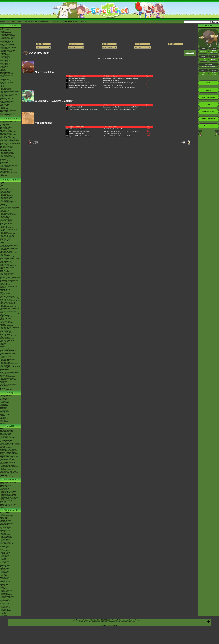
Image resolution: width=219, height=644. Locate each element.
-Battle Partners (5, 593)
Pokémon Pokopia (5, 191)
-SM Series (3, 557)
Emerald (3, 324)
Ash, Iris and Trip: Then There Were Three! (83, 85)
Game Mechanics (5, 79)
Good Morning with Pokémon (9, 165)
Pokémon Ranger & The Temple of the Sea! (10, 446)
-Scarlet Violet (4, 554)
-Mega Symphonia (5, 586)
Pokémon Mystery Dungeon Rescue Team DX (8, 215)
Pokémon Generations (7, 152)
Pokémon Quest (5, 239)
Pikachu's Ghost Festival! (8, 493)
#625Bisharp (36, 143)
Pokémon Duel (4, 264)
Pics (148, 78)
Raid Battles (4, 522)
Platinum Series (5, 414)
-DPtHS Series (4, 561)
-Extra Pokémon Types (7, 516)
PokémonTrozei (5, 337)
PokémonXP (4, 93)
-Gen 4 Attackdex (5, 59)
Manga (10, 393)
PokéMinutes (4, 162)
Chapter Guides (5, 401)
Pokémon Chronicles (6, 145)
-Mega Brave (4, 584)
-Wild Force (4, 605)
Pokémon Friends (5, 193)
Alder (98, 59)
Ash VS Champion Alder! (111, 80)
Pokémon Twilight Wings (7, 154)
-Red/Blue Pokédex (6, 33)
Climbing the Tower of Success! (79, 83)
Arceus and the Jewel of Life (8, 451)
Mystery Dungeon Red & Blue (9, 336)
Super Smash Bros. (6, 368)
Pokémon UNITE (5, 199)
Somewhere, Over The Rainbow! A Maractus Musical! (121, 107)
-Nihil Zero (3, 580)
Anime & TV (10, 119)
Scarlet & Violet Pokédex (70, 22)
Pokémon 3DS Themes (7, 378)
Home (13, 22)
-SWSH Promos (5, 571)
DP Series (3, 413)
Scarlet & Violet (5, 187)
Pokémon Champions (6, 190)
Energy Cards (4, 519)
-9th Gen (3, 84)
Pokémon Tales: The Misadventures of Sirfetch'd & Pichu (9, 173)
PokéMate (3, 343)
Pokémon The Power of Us (8, 471)
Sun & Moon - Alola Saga (8, 138)
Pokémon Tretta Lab (6, 275)
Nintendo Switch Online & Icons (9, 384)
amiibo (2, 383)
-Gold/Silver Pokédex (6, 34)
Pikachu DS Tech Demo (7, 339)
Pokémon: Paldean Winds (8, 158)
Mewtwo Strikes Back (6, 432)
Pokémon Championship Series (9, 91)
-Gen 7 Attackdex (5, 63)
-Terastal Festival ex (6, 595)
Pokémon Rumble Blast (7, 282)
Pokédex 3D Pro (5, 285)
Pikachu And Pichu (6, 485)
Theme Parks (4, 106)
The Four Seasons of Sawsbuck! (79, 131)
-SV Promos (4, 570)
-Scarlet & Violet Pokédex (8, 50)
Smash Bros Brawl (6, 318)
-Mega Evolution (5, 530)
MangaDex (3, 397)
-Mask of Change (5, 602)
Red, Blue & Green (6, 356)
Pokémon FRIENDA (6, 390)
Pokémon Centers (5, 90)
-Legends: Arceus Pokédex (8, 47)
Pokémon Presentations (7, 101)
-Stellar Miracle (5, 599)
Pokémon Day (4, 100)
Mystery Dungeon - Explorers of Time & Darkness (9, 315)
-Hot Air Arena (4, 592)
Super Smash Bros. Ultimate (8, 241)
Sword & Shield (5, 206)
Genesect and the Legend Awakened (8, 460)
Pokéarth (83, 22)
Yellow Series (4, 406)
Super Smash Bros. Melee (8, 353)
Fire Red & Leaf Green (7, 323)
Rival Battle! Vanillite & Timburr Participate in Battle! (121, 78)
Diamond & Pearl (5, 294)
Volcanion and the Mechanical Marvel (9, 467)
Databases (10, 25)
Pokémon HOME (5, 210)
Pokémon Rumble (5, 299)
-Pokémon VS (4, 609)
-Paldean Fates (5, 546)
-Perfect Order (4, 526)
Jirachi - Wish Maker (6, 440)
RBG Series (4, 404)
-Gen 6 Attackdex (5, 62)
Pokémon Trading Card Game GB (10, 367)
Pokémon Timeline (6, 88)
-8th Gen (3, 85)
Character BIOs (5, 398)
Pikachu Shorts (10, 480)
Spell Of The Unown (6, 435)
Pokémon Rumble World (7, 257)
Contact (27, 22)
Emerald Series (5, 412)
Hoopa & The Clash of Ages (8, 465)
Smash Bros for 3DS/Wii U (8, 266)
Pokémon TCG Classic (7, 523)
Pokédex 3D (4, 283)
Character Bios (5, 124)
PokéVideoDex (4, 164)
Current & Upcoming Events (8, 110)
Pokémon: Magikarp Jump (8, 234)
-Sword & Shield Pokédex (8, 44)
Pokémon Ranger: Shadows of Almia (9, 312)
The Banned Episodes (7, 148)
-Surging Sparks (5, 539)
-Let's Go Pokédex (6, 43)
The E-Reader (4, 342)
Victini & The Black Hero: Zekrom (115, 129)
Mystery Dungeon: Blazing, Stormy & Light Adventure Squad (10, 302)
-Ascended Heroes (6, 527)
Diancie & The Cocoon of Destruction (7, 463)
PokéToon (3, 159)
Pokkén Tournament (6, 263)
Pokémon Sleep (5, 200)
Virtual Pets (4, 381)
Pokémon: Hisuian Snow (7, 157)
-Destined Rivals (5, 535)
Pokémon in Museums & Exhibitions (7, 96)
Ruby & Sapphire (5, 321)
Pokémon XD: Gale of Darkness (9, 327)
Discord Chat (4, 109)
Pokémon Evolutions (6, 155)
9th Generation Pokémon (7, 113)
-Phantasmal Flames (6, 529)
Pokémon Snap (5, 361)
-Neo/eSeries (4, 564)
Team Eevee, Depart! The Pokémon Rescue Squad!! (120, 109)
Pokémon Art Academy (7, 251)
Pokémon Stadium (6, 365)
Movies (10, 426)
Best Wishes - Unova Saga (8, 135)
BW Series (3, 417)
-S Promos (3, 614)
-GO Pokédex (4, 49)
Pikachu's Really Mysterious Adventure (8, 501)
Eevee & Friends (5, 503)
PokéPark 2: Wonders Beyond (9, 280)
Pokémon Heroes (5, 439)
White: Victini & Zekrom (77, 129)
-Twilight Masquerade (6, 544)
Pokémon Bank (5, 247)
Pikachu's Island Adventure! (8, 494)
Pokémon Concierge (6, 170)
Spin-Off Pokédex (5, 72)
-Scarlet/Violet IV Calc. (7, 81)
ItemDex (3, 68)
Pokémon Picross (5, 260)
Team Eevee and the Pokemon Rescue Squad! (83, 109)
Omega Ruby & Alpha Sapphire (9, 245)
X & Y (2, 244)
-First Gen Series (5, 565)
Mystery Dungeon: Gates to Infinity (10, 277)
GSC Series (4, 407)
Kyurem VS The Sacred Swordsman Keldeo (117, 136)
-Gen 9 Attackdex (5, 66)
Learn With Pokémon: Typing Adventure (9, 287)
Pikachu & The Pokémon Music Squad (9, 507)
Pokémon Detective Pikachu (8, 477)
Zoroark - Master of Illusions (8, 452)
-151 (1, 549)
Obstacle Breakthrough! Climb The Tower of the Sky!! (121, 83)
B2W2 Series (4, 419)
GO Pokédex (54, 22)
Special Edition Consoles (7, 377)
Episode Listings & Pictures (8, 121)
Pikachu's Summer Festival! (8, 491)
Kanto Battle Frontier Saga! (8, 132)
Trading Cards (10, 510)
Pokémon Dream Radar (7, 273)
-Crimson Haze (5, 603)
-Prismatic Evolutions (6, 538)
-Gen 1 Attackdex (5, 55)
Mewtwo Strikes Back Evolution (9, 473)
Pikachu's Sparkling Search (8, 499)
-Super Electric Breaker (7, 596)
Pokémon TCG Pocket (7, 203)
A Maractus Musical (75, 107)
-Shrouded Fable (5, 542)
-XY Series (3, 558)
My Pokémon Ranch (6, 317)
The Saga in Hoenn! (6, 130)
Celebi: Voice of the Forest (8, 438)
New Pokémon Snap (6, 221)
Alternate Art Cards (6, 520)
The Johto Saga (5, 129)
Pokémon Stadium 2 (6, 349)
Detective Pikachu (5, 238)
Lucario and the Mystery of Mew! (10, 443)
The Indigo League (6, 126)
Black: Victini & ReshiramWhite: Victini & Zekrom (9, 454)
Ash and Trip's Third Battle (77, 78)
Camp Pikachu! (5, 488)
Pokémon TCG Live (6, 223)
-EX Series (3, 563)
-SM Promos (4, 573)
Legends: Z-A (4, 188)
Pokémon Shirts (5, 104)
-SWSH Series (4, 555)
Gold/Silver (3, 346)
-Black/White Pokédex (7, 39)
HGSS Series (4, 416)
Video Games (10, 180)
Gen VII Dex (190, 53)
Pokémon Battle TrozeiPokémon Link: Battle (10, 249)
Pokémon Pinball (5, 362)
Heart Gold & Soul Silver (7, 296)
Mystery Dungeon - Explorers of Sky (9, 309)
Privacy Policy (117, 620)
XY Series (3, 420)
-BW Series (4, 560)
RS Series (3, 409)
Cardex (2, 77)
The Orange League (6, 127)
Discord (34, 22)
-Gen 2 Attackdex (5, 56)
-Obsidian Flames (5, 551)
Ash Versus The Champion (77, 80)
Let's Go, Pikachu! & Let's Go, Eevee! (9, 230)
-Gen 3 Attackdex (5, 58)
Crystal (2, 348)
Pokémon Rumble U (6, 276)
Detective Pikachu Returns (8, 202)
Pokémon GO (4, 194)
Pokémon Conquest (6, 279)
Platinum (3, 295)
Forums (20, 22)
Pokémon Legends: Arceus (8, 209)
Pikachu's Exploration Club (8, 496)
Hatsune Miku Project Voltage (9, 94)
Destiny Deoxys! (5, 442)
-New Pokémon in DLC (7, 114)
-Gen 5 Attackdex (5, 60)
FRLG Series (4, 410)
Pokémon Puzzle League (7, 359)
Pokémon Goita (5, 387)
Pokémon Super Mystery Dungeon (10, 258)
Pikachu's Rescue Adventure (8, 484)
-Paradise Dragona (6, 598)
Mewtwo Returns (5, 436)
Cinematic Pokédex (6, 78)
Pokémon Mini (4, 352)
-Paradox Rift (4, 548)
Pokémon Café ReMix (7, 196)
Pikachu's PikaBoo (6, 487)
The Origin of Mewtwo (7, 430)
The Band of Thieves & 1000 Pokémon (8, 253)
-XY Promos (4, 574)
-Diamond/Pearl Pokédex (7, 37)
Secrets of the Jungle (6, 474)
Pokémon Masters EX (6, 197)
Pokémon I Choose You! (7, 470)
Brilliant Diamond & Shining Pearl (10, 207)
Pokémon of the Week (7, 82)
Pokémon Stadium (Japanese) (9, 364)
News (2, 28)
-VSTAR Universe (5, 608)
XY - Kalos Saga (5, 136)
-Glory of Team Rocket (7, 590)
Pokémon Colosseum (6, 326)
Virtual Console (5, 375)
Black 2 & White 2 (5, 272)
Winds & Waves (5, 184)
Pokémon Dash (5, 329)
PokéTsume (4, 177)
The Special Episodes (6, 146)
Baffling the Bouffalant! (77, 133)
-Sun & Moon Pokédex (7, 41)
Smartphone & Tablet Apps (8, 380)
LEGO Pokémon (5, 103)
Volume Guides (5, 403)
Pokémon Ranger (5, 334)
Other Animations (5, 167)
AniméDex (3, 123)
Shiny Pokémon (5, 149)
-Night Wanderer (5, 600)
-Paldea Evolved (5, 552)
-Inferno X (3, 583)
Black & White (4, 270)
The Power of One (5, 433)
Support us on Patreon (109, 625)
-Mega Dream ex (5, 581)
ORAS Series (4, 422)
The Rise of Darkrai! (6, 448)
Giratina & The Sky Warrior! (8, 449)
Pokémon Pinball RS (6, 333)
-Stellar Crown (4, 541)
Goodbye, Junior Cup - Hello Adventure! (82, 87)
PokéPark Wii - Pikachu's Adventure (7, 304)
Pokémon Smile (5, 218)
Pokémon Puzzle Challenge (8, 350)
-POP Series (4, 576)
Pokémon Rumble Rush (7, 235)
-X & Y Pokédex (5, 40)
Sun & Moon (4, 226)
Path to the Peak (5, 161)
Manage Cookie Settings (132, 620)
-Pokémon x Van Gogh (7, 98)
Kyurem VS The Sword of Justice (10, 456)
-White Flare (4, 533)
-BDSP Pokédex (5, 46)
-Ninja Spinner (4, 579)
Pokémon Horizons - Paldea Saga (10, 143)
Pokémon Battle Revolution (8, 307)
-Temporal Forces (5, 545)
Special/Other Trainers (110, 59)
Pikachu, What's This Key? (8, 504)
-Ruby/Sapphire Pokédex (7, 36)
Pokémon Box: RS (6, 331)
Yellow (2, 358)
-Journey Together (5, 536)
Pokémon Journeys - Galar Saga (10, 139)
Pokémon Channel (6, 330)
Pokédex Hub (43, 22)
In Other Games (5, 374)
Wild (120, 59)
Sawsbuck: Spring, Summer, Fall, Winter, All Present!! (121, 131)
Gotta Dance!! (4, 490)
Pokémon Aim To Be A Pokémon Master (10, 141)
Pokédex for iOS (5, 291)
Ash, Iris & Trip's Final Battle (113, 85)
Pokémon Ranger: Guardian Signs (10, 298)
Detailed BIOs (4, 400)
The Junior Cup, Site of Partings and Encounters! (119, 87)
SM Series (3, 423)
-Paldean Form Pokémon (7, 116)
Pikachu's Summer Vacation (8, 482)
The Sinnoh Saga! (5, 133)
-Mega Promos (4, 568)
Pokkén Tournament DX (7, 237)
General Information (6, 395)
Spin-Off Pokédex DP (6, 74)
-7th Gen (3, 87)
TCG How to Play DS (6, 289)
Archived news (4, 30)
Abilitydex (3, 71)
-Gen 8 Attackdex (5, 65)
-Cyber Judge (4, 606)
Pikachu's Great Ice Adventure (9, 497)
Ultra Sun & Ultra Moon (7, 228)
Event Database (5, 112)
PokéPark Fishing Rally (7, 340)
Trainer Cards (4, 517)
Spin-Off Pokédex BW (6, 75)
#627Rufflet (183, 143)
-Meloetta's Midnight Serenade (9, 458)
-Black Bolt (3, 532)
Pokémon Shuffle (5, 256)
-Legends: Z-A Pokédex (7, 52)
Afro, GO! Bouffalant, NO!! (112, 133)
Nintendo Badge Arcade (7, 267)
